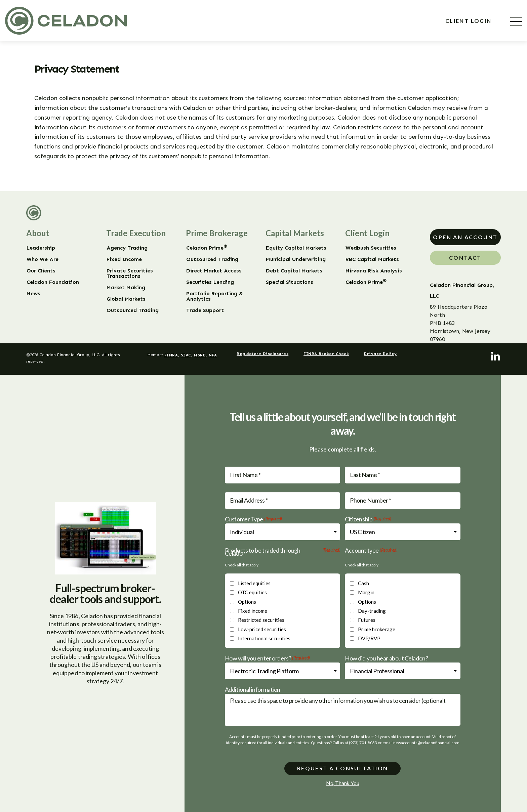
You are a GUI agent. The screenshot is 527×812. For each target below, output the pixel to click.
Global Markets (126, 299)
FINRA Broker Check (326, 354)
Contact (465, 258)
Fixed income (253, 611)
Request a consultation (343, 768)
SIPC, (187, 355)
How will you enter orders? (267, 658)
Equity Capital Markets (296, 248)
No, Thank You (343, 783)
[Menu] (516, 22)
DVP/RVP (369, 638)
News (33, 294)
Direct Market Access (214, 271)
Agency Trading (127, 248)
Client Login (469, 21)
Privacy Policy (380, 354)
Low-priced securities (262, 629)
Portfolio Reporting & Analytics (215, 296)
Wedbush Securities (371, 248)
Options (247, 602)
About (38, 233)
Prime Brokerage (217, 233)
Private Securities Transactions (130, 273)
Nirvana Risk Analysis (374, 271)
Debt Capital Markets (294, 271)
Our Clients (41, 271)
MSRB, (200, 355)
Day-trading (372, 611)
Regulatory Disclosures (262, 354)
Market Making (126, 288)
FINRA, (172, 355)
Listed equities (254, 583)
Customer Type (253, 519)
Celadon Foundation (53, 282)
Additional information (253, 690)
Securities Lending (210, 282)
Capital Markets (295, 233)
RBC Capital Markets (372, 259)
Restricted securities (261, 620)
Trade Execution (136, 233)
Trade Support (205, 310)
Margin (366, 592)
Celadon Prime (207, 248)
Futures (367, 620)
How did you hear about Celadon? (386, 658)
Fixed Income (124, 259)
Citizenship (368, 519)
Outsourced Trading (133, 310)
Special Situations (290, 282)
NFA (213, 355)
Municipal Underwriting (296, 259)
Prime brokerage (377, 629)
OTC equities (252, 592)
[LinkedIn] (496, 357)
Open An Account (465, 237)
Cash (363, 583)
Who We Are (43, 259)
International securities (264, 638)
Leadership (41, 248)
